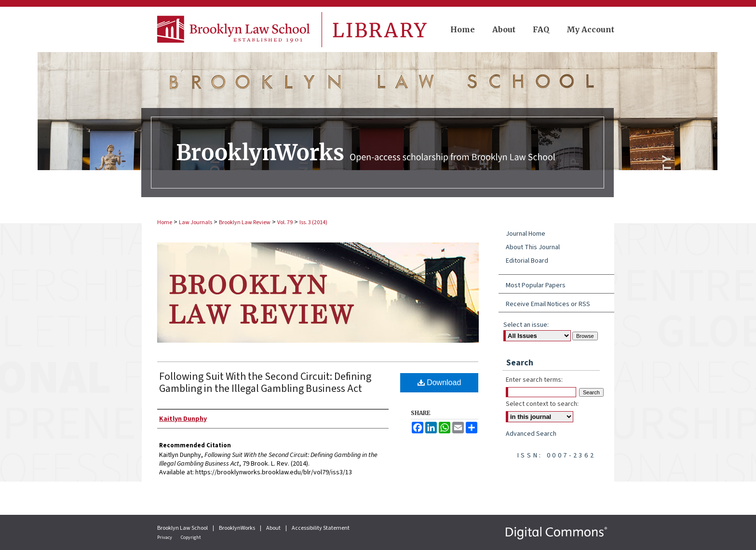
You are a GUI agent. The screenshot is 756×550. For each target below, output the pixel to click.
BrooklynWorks (237, 528)
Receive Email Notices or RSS (548, 304)
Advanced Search (531, 434)
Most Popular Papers (536, 285)
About (274, 528)
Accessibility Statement (321, 528)
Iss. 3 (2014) (313, 222)
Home (165, 222)
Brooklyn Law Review (245, 222)
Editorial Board (527, 261)
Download (439, 382)
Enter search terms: (534, 380)
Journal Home (526, 234)
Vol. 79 (285, 222)
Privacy (165, 537)
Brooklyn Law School (183, 528)
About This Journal (533, 247)
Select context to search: (542, 404)
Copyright (191, 537)
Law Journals (196, 222)
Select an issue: (526, 325)
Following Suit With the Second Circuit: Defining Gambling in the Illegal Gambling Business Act (265, 382)
